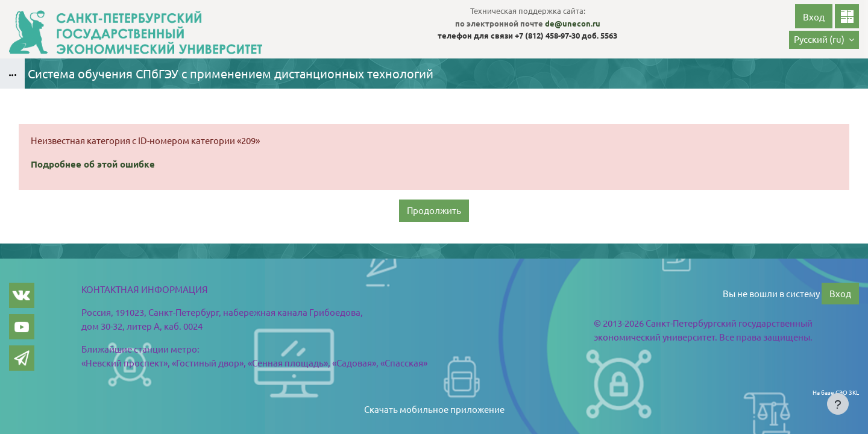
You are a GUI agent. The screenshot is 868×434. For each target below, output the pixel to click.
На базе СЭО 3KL (836, 392)
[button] (824, 40)
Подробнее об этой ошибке (93, 164)
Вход (814, 17)
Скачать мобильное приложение (434, 409)
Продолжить (434, 210)
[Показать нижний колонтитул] (838, 404)
